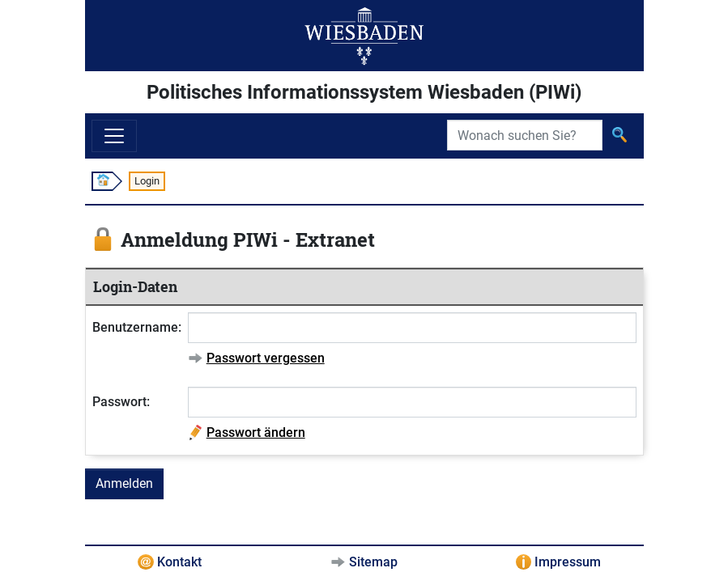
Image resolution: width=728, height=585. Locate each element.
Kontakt (179, 562)
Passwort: (121, 402)
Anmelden (124, 483)
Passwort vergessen (266, 358)
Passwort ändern (256, 432)
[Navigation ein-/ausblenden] (114, 136)
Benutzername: (137, 327)
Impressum (568, 562)
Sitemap (373, 562)
